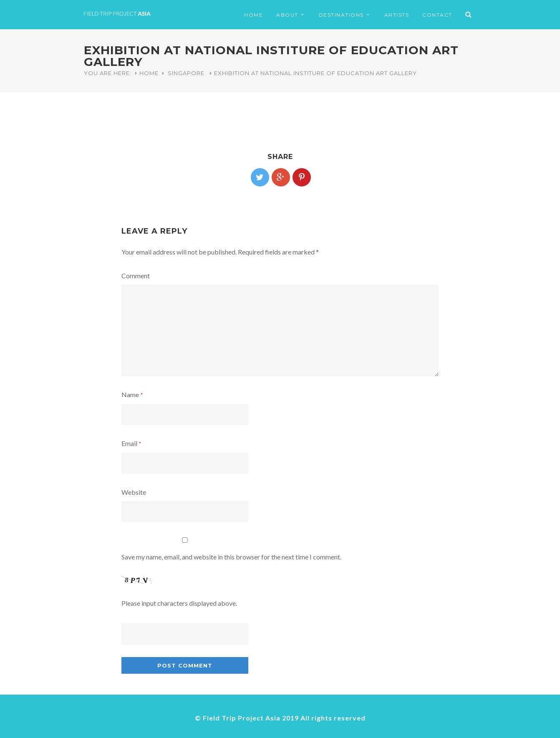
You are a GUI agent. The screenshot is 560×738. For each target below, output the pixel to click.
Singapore (186, 73)
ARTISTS (397, 15)
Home (149, 73)
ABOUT (287, 15)
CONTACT (437, 15)
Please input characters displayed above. (179, 603)
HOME (254, 15)
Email (131, 443)
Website (134, 492)
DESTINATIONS (341, 15)
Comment (136, 276)
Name (132, 394)
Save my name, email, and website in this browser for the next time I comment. (231, 557)
